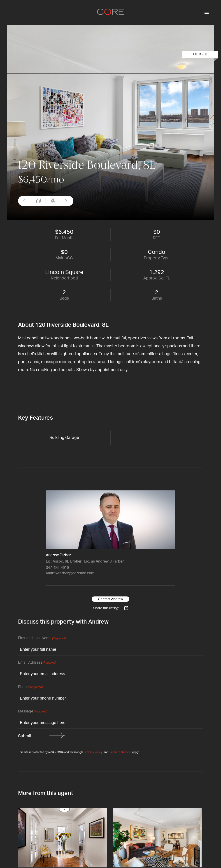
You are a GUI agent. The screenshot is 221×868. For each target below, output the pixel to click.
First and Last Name (42, 638)
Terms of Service (120, 752)
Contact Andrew (110, 599)
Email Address (37, 663)
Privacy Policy (94, 752)
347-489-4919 (57, 568)
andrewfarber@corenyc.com (70, 573)
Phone (30, 687)
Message (33, 712)
